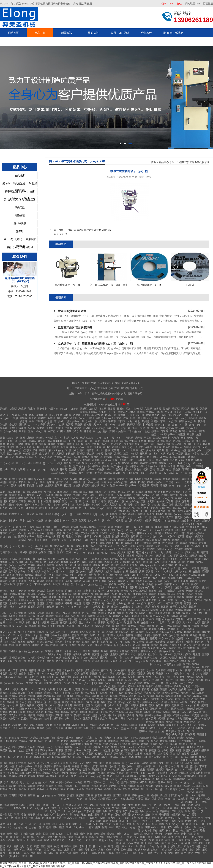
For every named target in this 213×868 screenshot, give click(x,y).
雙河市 (48, 719)
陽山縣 (177, 508)
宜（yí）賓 (178, 824)
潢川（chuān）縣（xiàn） (177, 559)
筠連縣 (77, 495)
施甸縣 (134, 457)
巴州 (174, 811)
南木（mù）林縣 (138, 757)
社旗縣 (172, 562)
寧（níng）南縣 (36, 482)
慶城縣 (103, 421)
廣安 (92, 821)
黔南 (155, 824)
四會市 (150, 514)
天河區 (80, 789)
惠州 (33, 853)
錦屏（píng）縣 (148, 466)
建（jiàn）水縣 (157, 454)
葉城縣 (199, 728)
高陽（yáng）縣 (28, 709)
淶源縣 (204, 705)
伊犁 (53, 815)
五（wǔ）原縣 (93, 776)
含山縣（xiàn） (149, 623)
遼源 (197, 805)
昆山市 (150, 642)
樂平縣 (68, 603)
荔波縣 (135, 463)
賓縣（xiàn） (151, 658)
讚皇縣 (130, 715)
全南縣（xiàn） (27, 600)
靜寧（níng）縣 (187, 421)
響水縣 (21, 642)
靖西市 (188, 763)
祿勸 (165, 460)
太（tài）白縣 (199, 441)
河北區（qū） (72, 786)
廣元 (207, 818)
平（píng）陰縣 (110, 591)
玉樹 (181, 802)
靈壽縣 (168, 715)
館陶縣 (65, 712)
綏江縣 (29, 457)
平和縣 (122, 610)
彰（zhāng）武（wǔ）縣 (14, 677)
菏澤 (20, 840)
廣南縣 (187, 447)
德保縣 (66, 766)
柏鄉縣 (4, 712)
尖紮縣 (150, 412)
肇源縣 (68, 654)
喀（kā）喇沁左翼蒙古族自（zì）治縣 (58, 674)
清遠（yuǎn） (107, 840)
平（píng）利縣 (9, 431)
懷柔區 (117, 795)
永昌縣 (31, 428)
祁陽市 (13, 530)
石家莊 (126, 853)
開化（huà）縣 (8, 632)
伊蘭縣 (173, 658)
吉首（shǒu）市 (171, 521)
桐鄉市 (206, 632)
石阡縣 (186, 470)
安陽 (177, 834)
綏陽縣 (74, 479)
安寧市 (151, 460)
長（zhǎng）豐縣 (101, 626)
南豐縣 (86, 594)
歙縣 (28, 623)
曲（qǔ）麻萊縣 (69, 409)
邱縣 (91, 712)
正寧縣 (39, 421)
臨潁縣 (87, 565)
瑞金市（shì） (148, 597)
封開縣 (160, 514)
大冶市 (121, 556)
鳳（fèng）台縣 (191, 623)
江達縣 (138, 754)
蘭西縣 (155, 645)
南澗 (89, 447)
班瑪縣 (176, 409)
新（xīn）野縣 (140, 562)
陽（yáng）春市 (122, 511)
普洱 (194, 811)
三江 (22, 773)
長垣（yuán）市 (144, 568)
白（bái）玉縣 (8, 485)
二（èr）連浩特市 (158, 773)
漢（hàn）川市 (200, 546)
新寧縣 (191, 533)
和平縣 (172, 511)
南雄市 (49, 521)
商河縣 (96, 591)
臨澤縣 (69, 425)
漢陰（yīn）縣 (74, 431)
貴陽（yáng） (99, 853)
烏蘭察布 (165, 811)
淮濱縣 (158, 559)
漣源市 (185, 521)
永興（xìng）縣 (91, 530)
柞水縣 (68, 428)
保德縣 (168, 686)
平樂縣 (95, 770)
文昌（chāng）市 (28, 508)
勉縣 (199, 434)
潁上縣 (97, 619)
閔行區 (191, 792)
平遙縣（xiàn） (18, 693)
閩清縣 (13, 616)
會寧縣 (13, 428)
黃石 (141, 827)
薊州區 (152, 782)
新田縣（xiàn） (123, 527)
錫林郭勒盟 (6, 815)
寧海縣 (184, 635)
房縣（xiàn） (173, 552)
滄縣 (80, 702)
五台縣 (67, 689)
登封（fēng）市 (78, 575)
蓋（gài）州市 (63, 677)
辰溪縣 (75, 527)
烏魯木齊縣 (77, 744)
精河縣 (32, 741)
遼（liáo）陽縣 (200, 674)
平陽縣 (139, 635)
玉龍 (188, 454)
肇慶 (152, 840)
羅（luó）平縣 (109, 460)
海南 (207, 799)
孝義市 (146, 680)
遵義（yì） (19, 846)
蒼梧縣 (70, 770)
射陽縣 (198, 638)
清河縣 (150, 722)
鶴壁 (154, 818)
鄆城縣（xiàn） (198, 575)
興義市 (138, 470)
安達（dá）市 (95, 645)
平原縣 (31, 581)
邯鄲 (89, 846)
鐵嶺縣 (150, 674)
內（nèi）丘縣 (17, 712)
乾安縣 (123, 661)
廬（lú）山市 (137, 600)
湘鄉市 (171, 536)
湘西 (147, 818)
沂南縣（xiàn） (163, 581)
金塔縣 (155, 421)
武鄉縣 (200, 693)
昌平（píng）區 (140, 795)
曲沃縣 (140, 686)
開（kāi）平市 (17, 521)
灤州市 (59, 715)
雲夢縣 (95, 549)
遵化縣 (13, 715)
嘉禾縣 (77, 530)
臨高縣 (179, 505)
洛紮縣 (106, 750)
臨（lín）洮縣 (151, 418)
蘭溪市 (74, 632)
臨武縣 (68, 530)
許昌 (197, 834)
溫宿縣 (79, 738)
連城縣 (50, 607)
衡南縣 (125, 536)
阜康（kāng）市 (140, 741)
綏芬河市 (202, 648)
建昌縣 (4, 674)
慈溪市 (157, 635)
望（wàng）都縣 (190, 705)
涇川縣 (22, 425)
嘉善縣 (66, 635)
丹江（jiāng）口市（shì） (150, 552)
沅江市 (134, 530)
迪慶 (103, 805)
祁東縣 (97, 536)
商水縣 (123, 559)
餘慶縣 (13, 479)
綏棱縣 (108, 645)
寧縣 (31, 421)
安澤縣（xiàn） (178, 683)
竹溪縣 (186, 552)
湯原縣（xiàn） (72, 651)
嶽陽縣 (168, 533)
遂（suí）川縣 (66, 597)
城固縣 (31, 438)
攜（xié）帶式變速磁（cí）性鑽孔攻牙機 (20, 184)
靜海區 (162, 782)
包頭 (91, 827)
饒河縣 (86, 654)
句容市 (107, 638)
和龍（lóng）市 (9, 661)
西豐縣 (141, 674)
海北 (161, 799)
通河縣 (103, 658)
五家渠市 (88, 719)
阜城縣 (197, 696)
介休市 (192, 689)
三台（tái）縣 (70, 501)
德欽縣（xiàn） (100, 444)
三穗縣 (200, 466)
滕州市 (32, 591)
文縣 (119, 418)
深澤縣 (140, 715)
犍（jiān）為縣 (99, 498)
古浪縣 (122, 425)
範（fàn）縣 (182, 565)
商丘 (157, 843)
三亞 (43, 846)
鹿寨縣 (46, 773)
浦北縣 (185, 766)
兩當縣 (51, 418)
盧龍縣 (157, 712)
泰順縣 (111, 635)
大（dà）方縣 (166, 473)
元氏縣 (103, 715)
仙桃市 (113, 540)
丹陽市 (126, 638)
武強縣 (31, 699)
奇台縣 (102, 741)
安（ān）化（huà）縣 (151, 530)
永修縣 (13, 603)
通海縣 (192, 457)
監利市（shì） (172, 546)
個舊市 (90, 450)
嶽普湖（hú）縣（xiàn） (162, 728)
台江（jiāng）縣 (120, 466)
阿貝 (80, 805)
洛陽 (198, 846)
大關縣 (58, 457)
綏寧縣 (200, 533)
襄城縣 (124, 565)
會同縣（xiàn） (51, 527)
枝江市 (42, 552)
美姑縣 (157, 479)
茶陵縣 (22, 540)
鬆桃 (146, 470)
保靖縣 (138, 521)
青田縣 (186, 626)
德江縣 (161, 470)
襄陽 (40, 840)
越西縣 (176, 479)
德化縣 (22, 613)
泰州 (82, 846)
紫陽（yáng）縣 (37, 431)
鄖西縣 (204, 552)
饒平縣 (136, 508)
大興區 (126, 795)
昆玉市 (25, 719)
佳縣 (130, 431)
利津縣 (23, 591)
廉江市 (170, 517)
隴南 (98, 811)
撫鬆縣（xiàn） (192, 667)
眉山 (202, 830)
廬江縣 (60, 626)
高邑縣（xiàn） (154, 715)
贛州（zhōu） (148, 846)
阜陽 (36, 846)
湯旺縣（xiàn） (149, 651)
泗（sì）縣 (51, 619)
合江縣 (169, 501)
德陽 (177, 827)
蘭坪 (146, 444)
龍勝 (143, 770)
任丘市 (185, 699)
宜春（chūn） (8, 840)
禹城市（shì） (195, 578)
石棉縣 (140, 492)
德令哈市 (42, 409)
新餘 (174, 821)
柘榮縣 (169, 603)
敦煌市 (112, 421)
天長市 (150, 619)
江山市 (181, 629)
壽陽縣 (39, 693)
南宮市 (86, 709)
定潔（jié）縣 (24, 757)
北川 (39, 501)
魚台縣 (140, 584)
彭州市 (66, 505)
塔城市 (94, 725)
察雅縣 (99, 754)
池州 (196, 830)
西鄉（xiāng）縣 (9, 438)
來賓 (38, 818)
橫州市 (64, 773)
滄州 (143, 843)
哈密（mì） (144, 808)
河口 (2, 450)
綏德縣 (155, 431)
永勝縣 (180, 454)
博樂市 (65, 741)
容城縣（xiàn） (9, 709)
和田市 (78, 728)
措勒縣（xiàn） (45, 747)
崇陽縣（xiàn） (133, 543)
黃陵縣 (40, 438)
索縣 (183, 747)
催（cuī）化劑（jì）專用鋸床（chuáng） (20, 240)
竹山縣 (195, 552)
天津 (87, 850)
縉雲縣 (177, 626)
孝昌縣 (122, 549)
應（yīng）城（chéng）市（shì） (71, 549)
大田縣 (121, 613)
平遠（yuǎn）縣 (63, 514)
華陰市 (166, 438)
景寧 (124, 626)
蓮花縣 (59, 603)
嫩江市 (136, 648)
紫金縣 (4, 514)
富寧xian (177, 447)
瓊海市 (43, 508)
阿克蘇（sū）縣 (93, 738)
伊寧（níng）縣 (201, 719)
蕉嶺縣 (49, 514)
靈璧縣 (62, 619)
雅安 (201, 811)
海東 (183, 808)
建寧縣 (76, 613)
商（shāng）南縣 (102, 428)
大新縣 (203, 760)
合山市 (31, 763)
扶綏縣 (22, 763)
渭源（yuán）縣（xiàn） (174, 418)
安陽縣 (99, 572)
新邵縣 (60, 536)
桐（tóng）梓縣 (88, 479)
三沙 (147, 799)
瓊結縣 (134, 750)
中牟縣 (144, 575)
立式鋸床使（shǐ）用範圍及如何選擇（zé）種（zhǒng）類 (95, 344)
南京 (94, 850)
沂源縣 (41, 591)
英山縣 (39, 546)
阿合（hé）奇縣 (175, 734)
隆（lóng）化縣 (123, 702)
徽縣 (59, 418)
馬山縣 (102, 773)
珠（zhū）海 (51, 853)
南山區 (178, 786)
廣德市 (91, 616)
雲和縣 (141, 626)
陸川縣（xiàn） (127, 766)
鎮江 (173, 846)
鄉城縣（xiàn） (156, 482)
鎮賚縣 (105, 661)
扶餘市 (114, 661)
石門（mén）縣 (18, 533)
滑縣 (72, 572)
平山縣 (112, 715)
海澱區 (202, 795)
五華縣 (78, 514)
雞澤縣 (83, 712)
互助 (25, 415)
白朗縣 (56, 757)
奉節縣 (88, 782)
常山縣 (22, 632)
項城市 (61, 559)
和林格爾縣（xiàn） (184, 779)
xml (199, 4)
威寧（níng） (86, 473)
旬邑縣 (142, 441)
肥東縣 (86, 626)
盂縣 (59, 696)
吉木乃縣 (151, 719)
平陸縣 (113, 689)
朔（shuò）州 (65, 815)
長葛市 (106, 565)
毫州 (83, 834)
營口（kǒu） (129, 828)
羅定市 (64, 508)
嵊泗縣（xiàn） (158, 629)
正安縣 (65, 479)
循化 (2, 415)
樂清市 (85, 635)
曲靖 (16, 837)
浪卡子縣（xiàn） (45, 750)
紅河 (122, 824)
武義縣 (110, 632)
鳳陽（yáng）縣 (165, 619)
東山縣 (141, 610)
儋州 (25, 808)
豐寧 (110, 702)
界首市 (87, 619)
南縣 (177, 530)
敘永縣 (160, 501)
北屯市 (77, 719)
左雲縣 (86, 696)
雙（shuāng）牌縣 (196, 527)
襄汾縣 (122, 686)
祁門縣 (207, 619)
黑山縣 (122, 677)
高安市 (122, 594)
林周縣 (203, 757)
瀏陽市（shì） (60, 540)
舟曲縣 (86, 415)
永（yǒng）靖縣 (9, 419)
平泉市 (88, 702)
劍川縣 (37, 447)
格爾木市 (54, 409)
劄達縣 (106, 747)
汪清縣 (192, 658)
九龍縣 (77, 485)
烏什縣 (25, 738)
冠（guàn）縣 (133, 578)
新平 (149, 457)
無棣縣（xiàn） (78, 578)
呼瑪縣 (54, 645)
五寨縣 (196, 686)
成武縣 (13, 578)
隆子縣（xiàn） (74, 750)
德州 (71, 837)
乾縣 (169, 441)
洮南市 (86, 661)
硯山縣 (90, 454)
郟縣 (125, 572)
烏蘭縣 (22, 409)
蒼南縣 (129, 635)
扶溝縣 (142, 559)
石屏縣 (143, 454)
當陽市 (51, 552)
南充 (151, 837)
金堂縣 (122, 505)
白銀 (105, 811)
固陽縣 (146, 779)
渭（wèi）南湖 (104, 837)
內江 (197, 821)
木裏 (103, 482)
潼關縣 (105, 441)
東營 (118, 827)
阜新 (32, 677)
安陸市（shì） (43, 549)
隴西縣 (193, 418)
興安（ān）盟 (130, 811)
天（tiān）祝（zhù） (105, 425)
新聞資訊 (67, 33)
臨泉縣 (132, 619)
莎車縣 (143, 731)
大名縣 (120, 712)
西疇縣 (81, 454)
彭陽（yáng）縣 (112, 744)
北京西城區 (104, 799)
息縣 (150, 559)
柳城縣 (55, 773)
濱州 (16, 834)
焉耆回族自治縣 (148, 738)
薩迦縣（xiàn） (100, 757)
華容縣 (159, 533)
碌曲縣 (58, 415)
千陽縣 (20, 444)
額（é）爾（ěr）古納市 (134, 776)
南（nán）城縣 (109, 594)
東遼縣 (51, 670)
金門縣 (13, 613)
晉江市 (207, 610)
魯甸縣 (86, 457)
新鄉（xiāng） (59, 840)
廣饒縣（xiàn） (9, 591)
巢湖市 (51, 626)
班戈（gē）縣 (171, 747)
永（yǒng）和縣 (88, 683)
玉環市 (196, 626)
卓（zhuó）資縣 (55, 776)
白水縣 (23, 441)
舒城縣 (30, 619)
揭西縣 (127, 508)
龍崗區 (159, 786)
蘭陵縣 (122, 581)
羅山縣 (29, 562)
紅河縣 (27, 450)
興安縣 (169, 770)
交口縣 (156, 680)
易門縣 (164, 457)
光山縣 (20, 562)
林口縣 (4, 651)
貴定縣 (125, 463)
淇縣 (31, 572)
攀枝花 (125, 808)
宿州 (95, 840)
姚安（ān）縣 (147, 450)
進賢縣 (87, 603)
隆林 (196, 763)
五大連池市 (176, 645)
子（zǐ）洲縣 (100, 432)
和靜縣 (134, 738)
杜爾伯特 (190, 651)
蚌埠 (207, 840)
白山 (155, 811)
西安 (123, 850)
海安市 (86, 642)
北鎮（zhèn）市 (82, 677)
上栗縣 (50, 603)
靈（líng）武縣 (8, 747)
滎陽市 (119, 575)
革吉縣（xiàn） (73, 747)
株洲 (171, 837)
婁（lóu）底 (20, 824)
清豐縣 (32, 568)
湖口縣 (198, 600)
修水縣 (22, 603)
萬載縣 (199, 594)
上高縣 (190, 594)
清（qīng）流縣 (144, 613)
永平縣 (64, 447)
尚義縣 (30, 705)
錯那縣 (60, 750)
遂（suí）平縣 (170, 556)
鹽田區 (150, 786)
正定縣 (196, 715)
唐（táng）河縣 (158, 562)
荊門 (189, 830)
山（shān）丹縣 (37, 425)
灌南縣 (58, 642)
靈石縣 (201, 689)
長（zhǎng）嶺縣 (138, 661)
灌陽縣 (151, 770)
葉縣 (141, 572)
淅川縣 (182, 562)
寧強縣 (191, 434)
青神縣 (128, 495)
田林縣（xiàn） (25, 766)
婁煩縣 (151, 696)
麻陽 (39, 527)
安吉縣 (178, 632)
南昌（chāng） (82, 853)
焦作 (32, 834)
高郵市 (135, 638)
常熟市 (171, 642)
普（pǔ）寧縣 (104, 508)
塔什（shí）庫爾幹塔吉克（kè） (101, 728)
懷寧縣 (102, 623)
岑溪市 (34, 770)
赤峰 (135, 821)
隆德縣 (135, 744)
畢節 (110, 815)
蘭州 (184, 850)
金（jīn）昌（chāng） (161, 805)
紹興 (205, 850)
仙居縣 (125, 629)
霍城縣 (161, 725)
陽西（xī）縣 (140, 511)
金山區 (154, 789)
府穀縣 (183, 431)
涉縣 (112, 712)
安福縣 (43, 597)
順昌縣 (192, 607)
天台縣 (134, 629)
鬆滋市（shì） (107, 546)
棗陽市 (188, 549)
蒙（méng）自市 (58, 450)
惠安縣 (50, 613)
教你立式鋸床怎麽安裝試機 (75, 327)
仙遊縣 (177, 613)
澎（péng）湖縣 (184, 600)
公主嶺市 (161, 670)
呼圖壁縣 (125, 741)
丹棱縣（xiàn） (142, 495)
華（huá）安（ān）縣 (105, 610)
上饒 (208, 843)
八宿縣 (90, 754)
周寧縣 (178, 603)
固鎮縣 (205, 623)
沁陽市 (60, 568)
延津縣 (67, 457)
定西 (118, 811)
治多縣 (93, 409)
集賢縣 (114, 654)
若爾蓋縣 (144, 485)
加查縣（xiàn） (92, 750)
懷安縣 (202, 702)
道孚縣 (58, 485)
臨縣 (207, 680)
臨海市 (205, 626)
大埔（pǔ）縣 (100, 514)
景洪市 (167, 447)
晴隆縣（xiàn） (105, 470)
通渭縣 (202, 418)
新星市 (4, 719)
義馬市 (59, 565)
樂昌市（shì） (62, 521)
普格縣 (22, 482)
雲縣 (34, 454)
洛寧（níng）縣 (182, 572)
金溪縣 (41, 594)
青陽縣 (117, 616)
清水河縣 (166, 779)
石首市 (140, 546)
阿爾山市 (184, 773)
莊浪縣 (201, 421)
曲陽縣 (159, 705)
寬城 (103, 702)
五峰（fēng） (74, 552)
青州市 (124, 587)
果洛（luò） (196, 799)
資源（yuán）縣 (110, 770)
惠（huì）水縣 (24, 463)
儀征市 (144, 638)
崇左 (187, 811)
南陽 (119, 843)
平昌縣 (74, 492)
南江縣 (83, 492)
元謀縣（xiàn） (120, 450)
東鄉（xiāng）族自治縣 (159, 415)
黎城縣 (22, 696)
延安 (103, 834)
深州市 (188, 696)
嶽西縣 (45, 623)
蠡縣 (151, 705)
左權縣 (76, 693)
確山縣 (202, 556)
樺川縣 (86, 651)
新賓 (182, 677)
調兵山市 (121, 674)
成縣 (126, 418)
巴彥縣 (138, 658)
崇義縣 (69, 600)
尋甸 (159, 460)
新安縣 (20, 575)
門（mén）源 (200, 412)
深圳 (31, 856)
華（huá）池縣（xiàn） (67, 421)
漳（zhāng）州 (130, 846)
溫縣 (68, 568)
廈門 (184, 853)
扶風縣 (42, 444)
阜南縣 (106, 619)
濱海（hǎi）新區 (193, 783)
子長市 (148, 438)
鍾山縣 (170, 763)
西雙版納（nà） (174, 818)
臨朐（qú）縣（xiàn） (151, 587)
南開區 (85, 786)
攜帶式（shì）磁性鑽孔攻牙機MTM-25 (90, 230)
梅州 (48, 827)
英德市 (154, 508)
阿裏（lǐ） (171, 799)
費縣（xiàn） (109, 581)
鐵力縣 (105, 651)
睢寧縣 (4, 645)
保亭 (137, 505)
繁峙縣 (51, 689)
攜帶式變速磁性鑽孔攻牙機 (194, 162)
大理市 (139, 447)
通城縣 (147, 543)
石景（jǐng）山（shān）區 (73, 799)
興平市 (115, 441)
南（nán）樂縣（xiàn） (13, 568)
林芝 (54, 808)
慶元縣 (132, 626)
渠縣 (185, 492)
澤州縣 (147, 693)
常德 (116, 837)
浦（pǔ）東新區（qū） (172, 789)
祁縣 (31, 693)
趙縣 (95, 715)
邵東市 (70, 536)
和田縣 (69, 728)
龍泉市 (116, 626)
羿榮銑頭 (20, 215)
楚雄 (39, 815)
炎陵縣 (199, 536)
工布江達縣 (41, 754)
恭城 (78, 770)
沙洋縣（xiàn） (165, 549)
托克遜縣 (201, 741)
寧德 (164, 837)
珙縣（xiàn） (90, 495)
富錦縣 (49, 651)
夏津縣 (22, 581)
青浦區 (136, 789)
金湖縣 (31, 642)
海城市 (199, 677)
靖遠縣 (22, 428)
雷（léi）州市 (157, 517)
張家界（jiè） (115, 818)
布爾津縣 (5, 725)
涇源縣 (126, 744)
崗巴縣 (148, 754)
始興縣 (119, 521)
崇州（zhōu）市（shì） (38, 505)
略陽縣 (182, 434)
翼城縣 (131, 686)
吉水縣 (116, 597)
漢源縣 (149, 492)
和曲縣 (177, 686)
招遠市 (187, 587)
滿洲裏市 (177, 776)
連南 (162, 508)
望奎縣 (164, 645)
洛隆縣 (62, 754)
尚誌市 (85, 658)
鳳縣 (2, 444)
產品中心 (40, 33)
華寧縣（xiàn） (178, 457)
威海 (88, 840)
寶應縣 (112, 492)
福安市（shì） (156, 603)
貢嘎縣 (153, 750)
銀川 (9, 846)
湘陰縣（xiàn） (145, 533)
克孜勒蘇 (183, 799)
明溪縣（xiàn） (163, 613)
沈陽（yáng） (35, 850)
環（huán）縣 (90, 421)
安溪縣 (41, 613)
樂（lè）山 (6, 837)
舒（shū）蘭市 (118, 670)
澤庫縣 (141, 412)
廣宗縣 (135, 709)
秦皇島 (160, 840)
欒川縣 (10, 575)
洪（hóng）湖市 (126, 546)
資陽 (17, 815)
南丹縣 (154, 763)
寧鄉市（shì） (42, 540)
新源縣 (142, 725)
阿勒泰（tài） (192, 802)
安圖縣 (182, 658)
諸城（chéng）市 (109, 587)
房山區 (164, 795)
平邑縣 (96, 581)
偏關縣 (159, 686)
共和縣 (102, 412)
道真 (57, 479)
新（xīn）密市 (106, 575)
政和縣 (155, 607)
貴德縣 (84, 412)
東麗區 (50, 786)
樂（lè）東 (154, 505)
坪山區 (132, 786)
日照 (76, 834)
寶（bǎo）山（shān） (76, 818)
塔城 (22, 805)
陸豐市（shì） (17, 514)
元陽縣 (118, 454)
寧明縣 (13, 763)
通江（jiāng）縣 (97, 492)
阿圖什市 (202, 734)
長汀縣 (106, 607)
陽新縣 (130, 556)
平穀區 (108, 795)
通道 (12, 527)
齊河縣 (41, 581)
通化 (148, 815)
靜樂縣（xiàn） (28, 689)
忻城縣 (73, 763)
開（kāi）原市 (107, 674)
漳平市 (41, 607)
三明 (96, 834)
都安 (88, 763)
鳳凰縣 (156, 521)
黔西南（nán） (98, 818)
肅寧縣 (38, 702)
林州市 (45, 572)
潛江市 (103, 540)
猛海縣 (157, 447)
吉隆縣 (185, 754)
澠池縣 (78, 565)
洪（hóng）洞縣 (107, 686)
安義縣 (96, 603)
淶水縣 (67, 709)
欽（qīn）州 (7, 818)
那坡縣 (57, 766)
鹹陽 (57, 846)
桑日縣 (143, 750)
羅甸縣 (67, 463)
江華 (111, 527)
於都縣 (199, 597)
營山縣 (4, 498)
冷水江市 (196, 521)
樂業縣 (39, 766)
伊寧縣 (202, 725)
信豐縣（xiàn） (101, 600)
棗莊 (98, 827)
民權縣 (108, 562)
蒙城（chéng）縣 (159, 616)
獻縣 (2, 702)
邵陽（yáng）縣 (46, 536)
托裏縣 (58, 725)
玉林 (209, 824)
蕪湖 (50, 846)
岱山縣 (172, 629)
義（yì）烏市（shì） (57, 632)
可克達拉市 (36, 719)
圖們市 (50, 661)
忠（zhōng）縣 (111, 782)
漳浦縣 (170, 610)
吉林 (111, 827)
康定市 (104, 485)
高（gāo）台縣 (55, 425)
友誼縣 (105, 654)
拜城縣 (34, 738)
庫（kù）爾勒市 (9, 741)
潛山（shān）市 (87, 623)
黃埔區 (71, 795)
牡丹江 (166, 821)
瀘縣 (177, 501)
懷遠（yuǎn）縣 (18, 626)
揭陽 (117, 846)
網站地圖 (190, 4)
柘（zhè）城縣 (79, 562)
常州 (69, 853)
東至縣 (135, 616)
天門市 (94, 540)
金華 (111, 853)
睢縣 (100, 562)
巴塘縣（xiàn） (174, 482)
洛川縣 (74, 438)
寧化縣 (130, 613)
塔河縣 (45, 645)
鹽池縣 (183, 744)
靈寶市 (50, 565)
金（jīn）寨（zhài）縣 (12, 619)
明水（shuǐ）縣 (122, 645)
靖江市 (89, 638)
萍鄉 (187, 818)
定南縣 (41, 600)
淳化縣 (133, 441)
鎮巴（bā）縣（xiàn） (164, 434)
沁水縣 (175, 693)
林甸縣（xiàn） (54, 654)
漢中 (2, 824)
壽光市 (195, 584)
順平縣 (143, 705)
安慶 (26, 840)
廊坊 (16, 850)
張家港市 (160, 642)
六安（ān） (140, 837)
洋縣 (23, 438)
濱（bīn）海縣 (8, 642)
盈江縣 (197, 444)
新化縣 (206, 521)
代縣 (59, 689)
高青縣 (50, 591)
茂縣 (2, 492)
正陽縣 (4, 559)
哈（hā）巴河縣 (164, 722)
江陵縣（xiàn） (154, 546)
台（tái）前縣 (166, 565)
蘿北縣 (142, 654)
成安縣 (129, 712)
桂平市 (147, 766)
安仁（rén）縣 (36, 530)
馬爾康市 (37, 492)
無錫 (190, 853)
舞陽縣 (96, 565)
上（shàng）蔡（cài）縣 (32, 559)
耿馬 (2, 454)
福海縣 (178, 722)
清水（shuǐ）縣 (198, 425)
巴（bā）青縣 (154, 747)
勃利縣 (13, 651)
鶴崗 (144, 805)
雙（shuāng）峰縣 (192, 524)
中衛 (131, 805)
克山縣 (4, 658)
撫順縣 (190, 677)
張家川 (140, 425)
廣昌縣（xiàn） (18, 594)
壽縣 (178, 623)
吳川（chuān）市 (138, 517)
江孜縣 (123, 757)
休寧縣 (20, 623)
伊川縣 (168, 572)
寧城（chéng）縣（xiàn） (118, 779)
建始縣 (176, 540)
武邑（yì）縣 (44, 699)
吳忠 (133, 808)
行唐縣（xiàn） (182, 715)
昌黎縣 (166, 712)
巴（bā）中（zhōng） (70, 811)
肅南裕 (88, 425)
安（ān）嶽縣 (61, 492)
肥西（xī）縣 (73, 626)
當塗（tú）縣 (167, 623)
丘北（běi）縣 (47, 454)
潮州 (168, 840)
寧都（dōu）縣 (8, 600)
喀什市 (190, 731)
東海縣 (77, 642)
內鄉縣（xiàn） (196, 562)
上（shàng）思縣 (10, 770)
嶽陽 (33, 840)
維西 (87, 444)
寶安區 (168, 786)
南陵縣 (42, 626)
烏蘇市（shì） (80, 725)
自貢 (151, 821)
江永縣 (174, 527)
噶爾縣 (96, 747)
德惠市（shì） (175, 670)
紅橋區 (59, 786)
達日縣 (157, 409)
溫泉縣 (23, 741)
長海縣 (92, 680)
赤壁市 (110, 543)
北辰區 (22, 786)
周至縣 (70, 444)
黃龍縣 (49, 438)
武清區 (13, 786)
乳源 (74, 521)
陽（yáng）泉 (136, 815)
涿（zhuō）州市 (113, 705)
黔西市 (153, 473)
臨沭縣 (68, 581)
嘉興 (62, 853)
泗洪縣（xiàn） (47, 638)
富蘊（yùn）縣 (192, 722)
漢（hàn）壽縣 (71, 533)
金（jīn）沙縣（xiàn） (135, 473)
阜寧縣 (207, 638)
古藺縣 (151, 501)
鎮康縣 (17, 454)
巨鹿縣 (153, 709)
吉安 (9, 834)
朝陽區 (139, 799)
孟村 (203, 699)
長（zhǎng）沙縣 (79, 540)
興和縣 (22, 776)
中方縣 (103, 527)
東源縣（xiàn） (158, 511)
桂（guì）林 (99, 846)
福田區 (187, 786)
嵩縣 (2, 575)
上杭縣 (96, 607)
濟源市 (140, 556)
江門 (110, 846)
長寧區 (31, 795)
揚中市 (116, 638)
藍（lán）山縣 (142, 527)
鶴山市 (4, 521)
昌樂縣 (133, 587)
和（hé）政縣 (181, 415)
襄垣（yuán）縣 (46, 696)
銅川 (184, 805)
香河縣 (118, 699)
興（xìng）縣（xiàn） (12, 683)
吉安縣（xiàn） (130, 597)
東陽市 (40, 632)
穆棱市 (173, 648)
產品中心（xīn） (168, 162)
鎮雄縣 (20, 457)
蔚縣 (22, 705)
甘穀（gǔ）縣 (163, 425)
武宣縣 (55, 763)
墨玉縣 (59, 728)
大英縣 (141, 498)
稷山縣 (155, 689)
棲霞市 (178, 587)
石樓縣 (190, 680)
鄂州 (102, 824)
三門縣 (144, 629)
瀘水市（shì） (174, 444)
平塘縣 (77, 463)
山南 (38, 805)
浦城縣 (183, 607)
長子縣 (4, 696)
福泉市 (144, 463)
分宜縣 (124, 600)
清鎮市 (111, 479)
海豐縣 (40, 514)
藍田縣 (79, 444)
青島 (47, 850)
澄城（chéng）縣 (56, 441)
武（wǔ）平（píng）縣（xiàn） (73, 607)
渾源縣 (95, 696)
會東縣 (50, 482)
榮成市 (203, 581)
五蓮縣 (184, 581)
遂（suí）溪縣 (124, 623)
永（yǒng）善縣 (44, 457)
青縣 (74, 702)
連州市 (145, 508)
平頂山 (24, 834)
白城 (142, 811)
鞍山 (157, 837)
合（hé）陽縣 (75, 441)
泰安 (194, 837)
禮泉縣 (161, 441)
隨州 (99, 821)
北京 (2, 856)
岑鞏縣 (171, 466)
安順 (181, 821)
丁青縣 (108, 754)
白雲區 (71, 789)
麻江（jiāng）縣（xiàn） (191, 463)
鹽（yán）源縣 (91, 482)
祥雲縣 (116, 447)
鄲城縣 (105, 559)
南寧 (118, 853)
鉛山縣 (199, 591)
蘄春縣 (202, 543)
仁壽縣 (165, 495)
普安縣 (119, 470)
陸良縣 (141, 460)
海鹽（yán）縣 (53, 635)
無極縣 (121, 715)
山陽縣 (87, 428)
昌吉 (149, 811)
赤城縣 (174, 702)
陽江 (43, 837)
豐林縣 (135, 651)
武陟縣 (76, 568)
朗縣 (179, 750)
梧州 (24, 818)
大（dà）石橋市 (45, 677)
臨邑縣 (50, 581)
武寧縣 (31, 603)
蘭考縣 (29, 575)
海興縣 (56, 702)
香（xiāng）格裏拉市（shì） (126, 444)
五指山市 (54, 508)
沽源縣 (39, 705)
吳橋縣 (10, 702)
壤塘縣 (164, 485)
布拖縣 (13, 482)
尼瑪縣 (141, 747)
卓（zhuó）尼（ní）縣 (104, 415)
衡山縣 (116, 536)
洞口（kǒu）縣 (8, 537)
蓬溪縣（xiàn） (183, 498)
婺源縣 (134, 591)
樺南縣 (95, 651)
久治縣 (148, 409)
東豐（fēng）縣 (65, 670)
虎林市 (169, 654)
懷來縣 (193, 702)
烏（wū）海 (201, 808)
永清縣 (127, 699)
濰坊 (178, 850)
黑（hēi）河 (159, 808)
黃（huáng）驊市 (170, 699)
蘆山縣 (121, 492)
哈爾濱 (149, 853)
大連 (157, 853)
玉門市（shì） (126, 421)
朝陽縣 (94, 674)
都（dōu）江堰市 (81, 505)
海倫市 (73, 645)
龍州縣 (4, 763)
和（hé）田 (113, 805)
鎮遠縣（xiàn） (185, 466)
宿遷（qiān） (182, 837)
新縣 (12, 562)
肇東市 (82, 645)
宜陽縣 (196, 572)
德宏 (77, 815)
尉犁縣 (181, 738)
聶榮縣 (4, 750)
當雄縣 (193, 757)
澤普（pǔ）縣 (156, 732)
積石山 (140, 415)
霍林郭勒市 (190, 776)
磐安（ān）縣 (87, 632)
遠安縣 (130, 552)
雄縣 (126, 705)
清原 (175, 677)
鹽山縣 (47, 702)
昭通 (59, 818)
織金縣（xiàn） (113, 473)
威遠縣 (131, 498)
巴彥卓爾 (89, 811)
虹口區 (4, 795)
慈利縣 (203, 530)
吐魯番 (17, 808)
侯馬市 (57, 683)
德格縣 (21, 485)
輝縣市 (112, 568)
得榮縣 (132, 482)
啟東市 (104, 642)
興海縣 (204, 409)
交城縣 (30, 683)
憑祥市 (184, 760)
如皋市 (95, 642)
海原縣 (88, 744)
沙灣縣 (162, 719)
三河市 (66, 699)
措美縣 (116, 750)
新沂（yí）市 (202, 642)
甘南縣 (32, 658)
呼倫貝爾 (164, 815)
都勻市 (153, 463)
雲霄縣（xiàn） (184, 610)
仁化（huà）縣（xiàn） (101, 521)
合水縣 (49, 421)
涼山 (23, 815)
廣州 (24, 856)
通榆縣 (95, 661)
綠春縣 (99, 454)
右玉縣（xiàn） (108, 693)
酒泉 (127, 818)
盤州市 (102, 479)
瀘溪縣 (41, 603)
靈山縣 (194, 766)
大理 (115, 824)
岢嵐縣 (187, 686)
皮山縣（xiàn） (45, 728)
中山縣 (165, 680)
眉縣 (34, 444)
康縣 (91, 418)
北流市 (94, 766)
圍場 (96, 702)
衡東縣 (106, 536)
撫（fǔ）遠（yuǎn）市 (31, 652)
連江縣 (31, 616)
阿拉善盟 (77, 808)
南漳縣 (33, 552)
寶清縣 (95, 654)
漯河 (55, 824)
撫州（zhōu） (124, 834)
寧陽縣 (47, 584)
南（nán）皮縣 (24, 702)
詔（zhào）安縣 (155, 610)
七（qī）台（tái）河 (53, 805)
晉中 (183, 834)
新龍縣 (31, 485)
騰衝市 (95, 457)
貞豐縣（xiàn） (87, 470)
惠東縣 (132, 514)
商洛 (170, 808)
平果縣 (76, 766)
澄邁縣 (188, 505)
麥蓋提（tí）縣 (186, 728)
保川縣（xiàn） (154, 572)
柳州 (201, 843)
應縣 (121, 693)
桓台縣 (59, 591)
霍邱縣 (39, 619)
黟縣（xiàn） (7, 623)
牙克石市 (166, 776)
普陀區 (13, 795)
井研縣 (86, 498)
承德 (155, 830)
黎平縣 (105, 466)
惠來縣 (117, 508)
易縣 (167, 705)
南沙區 (22, 789)
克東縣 (206, 654)
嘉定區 (191, 789)
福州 (170, 853)
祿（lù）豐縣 (103, 450)
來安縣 (198, 619)
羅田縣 (48, 546)
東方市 (4, 508)
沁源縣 (184, 693)
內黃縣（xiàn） (59, 572)
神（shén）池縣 (9, 689)
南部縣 (13, 498)
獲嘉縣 (4, 572)
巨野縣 (4, 578)
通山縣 (119, 543)
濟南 (177, 853)
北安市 (187, 645)
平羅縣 (192, 744)
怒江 (124, 805)
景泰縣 (4, 428)
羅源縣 (22, 616)
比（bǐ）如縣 (17, 751)
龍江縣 (66, 658)
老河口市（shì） (9, 552)
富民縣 (198, 460)
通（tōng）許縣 (52, 575)
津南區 (31, 786)
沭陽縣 (70, 638)
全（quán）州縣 (184, 770)
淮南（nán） (152, 827)
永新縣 (34, 597)
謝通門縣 (66, 757)
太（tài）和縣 (119, 619)
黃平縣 (21, 470)
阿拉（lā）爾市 (117, 719)
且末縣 (162, 738)
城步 (183, 533)
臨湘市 (94, 533)
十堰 (202, 824)
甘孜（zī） (6, 808)
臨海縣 (31, 712)
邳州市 (189, 642)
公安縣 (186, 546)
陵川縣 (157, 693)
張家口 (63, 837)
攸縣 (30, 540)
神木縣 (88, 431)
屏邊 (35, 450)
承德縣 (165, 702)
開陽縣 (139, 479)
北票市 (31, 674)
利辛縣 (144, 616)
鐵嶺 (106, 821)
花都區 (31, 789)
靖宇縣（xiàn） (192, 664)
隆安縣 (111, 773)
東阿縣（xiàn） (151, 578)
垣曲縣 (129, 689)
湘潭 (190, 834)
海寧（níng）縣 (34, 635)
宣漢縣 (4, 495)
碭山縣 (78, 619)
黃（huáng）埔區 (56, 789)
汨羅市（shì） (108, 533)
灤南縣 (50, 715)
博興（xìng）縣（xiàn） (54, 578)
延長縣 (157, 438)
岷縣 (132, 418)
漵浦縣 (65, 527)
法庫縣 (110, 680)
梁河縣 (206, 444)
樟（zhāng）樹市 (138, 594)
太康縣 (95, 559)
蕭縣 (70, 619)
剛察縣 (168, 412)
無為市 (33, 626)
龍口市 (206, 587)
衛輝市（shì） (126, 568)
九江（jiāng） (76, 840)
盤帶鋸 (20, 231)
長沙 (73, 850)
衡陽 (2, 846)
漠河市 (63, 645)
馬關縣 (60, 454)
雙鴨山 (116, 808)
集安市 (206, 667)
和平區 (113, 786)
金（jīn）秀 (43, 763)
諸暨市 (140, 632)
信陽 (47, 840)
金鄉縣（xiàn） (126, 584)
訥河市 (187, 654)
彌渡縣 (97, 447)
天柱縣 (162, 466)
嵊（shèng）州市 (125, 632)
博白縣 (113, 766)
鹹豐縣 (140, 540)
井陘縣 (205, 715)
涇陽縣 (177, 441)
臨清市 (111, 578)
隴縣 (28, 444)
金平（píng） (14, 450)
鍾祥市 (151, 549)
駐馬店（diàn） (194, 840)
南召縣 (41, 565)
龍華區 (141, 786)
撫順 (89, 834)
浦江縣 (100, 632)
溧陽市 (180, 642)
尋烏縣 (171, 597)
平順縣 (31, 696)
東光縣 (66, 702)
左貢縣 (80, 754)
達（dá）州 (144, 830)
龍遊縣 (190, 629)
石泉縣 (61, 431)
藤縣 (62, 770)
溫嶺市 (116, 629)
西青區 (41, 786)
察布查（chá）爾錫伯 (179, 719)
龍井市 (23, 661)
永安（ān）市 (63, 613)
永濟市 (95, 689)
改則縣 (59, 747)
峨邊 (39, 498)
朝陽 (124, 815)
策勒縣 (22, 728)
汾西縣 (67, 683)
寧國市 (50, 616)
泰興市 (80, 638)
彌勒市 (43, 450)
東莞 (67, 850)
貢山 (153, 444)
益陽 (161, 824)
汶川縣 (27, 492)
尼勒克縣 (104, 725)
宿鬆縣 (64, 623)
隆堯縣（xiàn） (196, 709)
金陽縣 (4, 482)
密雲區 (99, 795)
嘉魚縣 (156, 543)
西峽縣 (23, 565)
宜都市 (61, 552)
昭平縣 (179, 763)
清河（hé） (107, 709)
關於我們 (93, 33)
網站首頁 (13, 33)
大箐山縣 (124, 651)
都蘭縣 (13, 409)
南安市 (198, 610)
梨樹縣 (95, 670)
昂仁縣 (77, 757)
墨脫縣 (205, 750)
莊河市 (71, 680)
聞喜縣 (164, 689)
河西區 (95, 786)
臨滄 (190, 808)
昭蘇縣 (133, 725)
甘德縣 (167, 409)
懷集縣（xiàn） (174, 514)
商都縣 (31, 776)
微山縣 (150, 584)
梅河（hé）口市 (9, 670)
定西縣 (49, 709)
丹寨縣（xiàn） (167, 463)
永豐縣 (89, 597)
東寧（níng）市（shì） (154, 648)
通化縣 (42, 670)
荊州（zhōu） (140, 840)
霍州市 (48, 683)
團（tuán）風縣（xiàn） (84, 546)
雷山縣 (67, 466)
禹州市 (115, 565)
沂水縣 (131, 581)
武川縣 (156, 779)
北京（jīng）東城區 (123, 799)
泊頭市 (195, 699)
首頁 (154, 162)
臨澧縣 (51, 533)
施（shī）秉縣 (8, 470)
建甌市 (115, 607)
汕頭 (2, 850)
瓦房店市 (81, 680)
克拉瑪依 (176, 815)
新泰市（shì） (25, 584)
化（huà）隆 (14, 415)
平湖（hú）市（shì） (12, 635)
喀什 (112, 811)
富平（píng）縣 (189, 438)
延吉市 (59, 661)
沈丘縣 (114, 559)
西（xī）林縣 (7, 766)
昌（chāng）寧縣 (110, 457)
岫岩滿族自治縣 (38, 680)
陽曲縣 (160, 696)
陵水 (144, 505)
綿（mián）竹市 (88, 501)
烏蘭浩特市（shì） (201, 773)
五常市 (76, 658)
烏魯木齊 (189, 846)
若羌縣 (171, 738)
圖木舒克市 (101, 719)
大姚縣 (134, 450)
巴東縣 (166, 540)
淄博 (194, 843)
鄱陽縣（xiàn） (157, 591)
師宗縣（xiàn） (127, 460)
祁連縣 (187, 412)
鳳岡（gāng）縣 (37, 479)
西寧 (69, 834)
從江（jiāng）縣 (82, 466)
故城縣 (4, 699)
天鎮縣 (123, 696)
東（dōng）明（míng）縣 (164, 575)
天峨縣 (145, 763)
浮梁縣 (78, 603)
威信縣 (205, 454)
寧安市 (182, 648)
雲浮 (194, 815)
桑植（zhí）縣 (189, 530)
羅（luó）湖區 (200, 786)
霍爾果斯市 (173, 725)
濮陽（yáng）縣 (148, 565)
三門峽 (143, 821)
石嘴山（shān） (92, 808)
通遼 (83, 815)
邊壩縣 (53, 754)
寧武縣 (42, 689)
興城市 (207, 670)
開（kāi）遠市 (77, 450)
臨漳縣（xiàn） (143, 712)
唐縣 (41, 709)
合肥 (204, 853)
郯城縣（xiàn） (145, 581)
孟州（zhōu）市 (46, 568)
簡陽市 (10, 505)
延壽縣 (94, 658)
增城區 (4, 789)
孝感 (91, 837)
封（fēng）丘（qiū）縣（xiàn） (172, 568)
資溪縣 (32, 594)
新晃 (32, 527)
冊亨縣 (63, 470)
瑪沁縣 (185, 409)
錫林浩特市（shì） (136, 773)
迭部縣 (77, 415)
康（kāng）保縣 (54, 705)
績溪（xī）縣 (72, 616)
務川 (50, 479)
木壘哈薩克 (77, 741)
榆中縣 (41, 428)
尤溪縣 (111, 613)
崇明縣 (173, 460)
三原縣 (186, 441)
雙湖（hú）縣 (128, 747)
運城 (78, 837)
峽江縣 (107, 597)
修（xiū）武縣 (99, 568)
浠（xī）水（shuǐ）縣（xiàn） (17, 546)
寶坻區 (4, 786)
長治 (175, 830)
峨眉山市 (23, 498)
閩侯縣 (41, 616)
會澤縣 (87, 460)
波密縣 (196, 750)
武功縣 (124, 441)
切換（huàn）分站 (172, 4)
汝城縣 (58, 530)
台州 (198, 850)
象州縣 (64, 763)
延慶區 (80, 795)
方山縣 (174, 680)
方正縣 (164, 658)
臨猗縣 (182, 689)
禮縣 (66, 418)
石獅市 (4, 613)
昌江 (164, 505)
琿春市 (32, 661)
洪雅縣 (156, 495)
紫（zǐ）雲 (181, 473)
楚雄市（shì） (196, 450)
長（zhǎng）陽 (91, 553)
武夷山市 (125, 607)
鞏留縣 (152, 725)
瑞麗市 (10, 447)
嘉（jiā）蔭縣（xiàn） (171, 651)
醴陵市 (190, 536)
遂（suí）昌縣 (164, 626)
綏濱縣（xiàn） (128, 654)
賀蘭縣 (22, 747)
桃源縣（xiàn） (37, 533)
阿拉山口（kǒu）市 (49, 741)
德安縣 (4, 603)
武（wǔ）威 (36, 808)
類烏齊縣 (119, 754)
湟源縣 (40, 415)
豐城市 (153, 594)
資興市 (22, 530)
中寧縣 (97, 744)
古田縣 (23, 607)
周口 (128, 840)
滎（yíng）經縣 (163, 492)
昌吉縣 (155, 741)
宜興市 (26, 645)
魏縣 (57, 712)
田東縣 (85, 766)
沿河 (153, 470)
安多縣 (200, 747)
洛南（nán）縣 (140, 428)
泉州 (134, 853)
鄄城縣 (184, 575)
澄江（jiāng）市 (63, 460)
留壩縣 (201, 431)
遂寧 (194, 818)
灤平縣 (137, 702)
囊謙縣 (84, 409)
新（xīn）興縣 (87, 508)
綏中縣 (13, 674)
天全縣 (130, 492)
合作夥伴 (146, 33)
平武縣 (31, 501)
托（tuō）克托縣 (9, 782)
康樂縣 (23, 418)
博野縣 (134, 705)
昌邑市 (159, 584)
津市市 (4, 533)
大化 (81, 763)
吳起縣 (129, 438)
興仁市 (129, 470)
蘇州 (116, 850)
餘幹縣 (171, 591)
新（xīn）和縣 (47, 738)
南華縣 (160, 450)
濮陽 (2, 834)
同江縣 (58, 651)
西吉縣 (145, 744)
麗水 (84, 837)
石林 (181, 460)
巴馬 (95, 763)
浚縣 (37, 572)
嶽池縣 (49, 495)
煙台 (191, 850)
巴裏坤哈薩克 (186, 741)
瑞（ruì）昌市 (165, 600)
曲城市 (56, 584)
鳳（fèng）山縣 (131, 763)
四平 (203, 821)
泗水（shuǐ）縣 (89, 585)
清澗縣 (113, 431)
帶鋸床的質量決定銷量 (72, 311)
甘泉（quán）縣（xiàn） (110, 438)
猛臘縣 (148, 447)
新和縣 (144, 709)
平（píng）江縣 (126, 533)
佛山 (60, 850)
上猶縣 (78, 600)
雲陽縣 (97, 782)
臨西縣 (95, 709)
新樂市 (68, 715)
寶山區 (200, 789)
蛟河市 (141, 670)
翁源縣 (82, 521)
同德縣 (93, 412)
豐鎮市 (4, 776)
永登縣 (59, 428)
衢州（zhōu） (57, 834)
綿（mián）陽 (176, 843)
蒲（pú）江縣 (100, 505)
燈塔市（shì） (182, 674)
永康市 (31, 632)
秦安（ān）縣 (180, 425)
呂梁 (88, 824)
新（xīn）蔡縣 (153, 556)
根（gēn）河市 (111, 776)
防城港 (114, 821)
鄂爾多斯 (53, 837)
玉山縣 (4, 594)
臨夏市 (42, 418)
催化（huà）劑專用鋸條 (20, 247)
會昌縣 (180, 597)
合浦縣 (25, 770)
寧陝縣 (52, 431)
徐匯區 (62, 795)
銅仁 (182, 830)
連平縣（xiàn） (186, 511)
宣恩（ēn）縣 (153, 540)
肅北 (138, 421)
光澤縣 (174, 607)
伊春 (138, 805)
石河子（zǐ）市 (136, 719)
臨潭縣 (122, 415)
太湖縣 (73, 623)
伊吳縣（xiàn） (169, 741)
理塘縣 (188, 482)
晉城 (158, 821)
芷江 (25, 527)
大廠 (92, 699)
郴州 (68, 824)
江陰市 (36, 645)
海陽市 (169, 587)
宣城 (69, 827)
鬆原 (141, 818)
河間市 (155, 699)
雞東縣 (178, 654)
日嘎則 (30, 805)
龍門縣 (123, 514)
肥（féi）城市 (8, 584)
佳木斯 (186, 815)
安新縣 (175, 705)
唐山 (180, 846)
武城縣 (13, 581)
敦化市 (41, 661)
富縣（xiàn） (87, 438)
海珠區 (89, 789)
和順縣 (66, 693)
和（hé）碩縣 (121, 738)
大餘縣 (87, 600)
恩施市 (200, 540)
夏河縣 (49, 415)
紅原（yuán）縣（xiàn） (124, 485)
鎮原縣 (23, 421)
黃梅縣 (193, 543)
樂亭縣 (41, 715)
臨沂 (171, 850)
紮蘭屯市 (154, 776)
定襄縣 (77, 689)
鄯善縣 (65, 744)
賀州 (155, 815)
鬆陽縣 (150, 626)
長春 (141, 853)
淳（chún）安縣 (9, 638)
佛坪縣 (192, 431)
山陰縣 (129, 693)
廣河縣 (194, 415)
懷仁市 (94, 693)
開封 (75, 824)
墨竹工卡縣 (155, 757)
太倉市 (141, 642)
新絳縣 (145, 689)
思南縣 (177, 470)
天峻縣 (4, 409)
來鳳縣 (131, 540)
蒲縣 (75, 683)
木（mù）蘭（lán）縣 (121, 658)
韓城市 (175, 438)
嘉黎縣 (29, 750)
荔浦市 (86, 770)
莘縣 (164, 578)
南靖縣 (132, 610)
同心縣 (174, 744)
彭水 (23, 782)
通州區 (155, 795)
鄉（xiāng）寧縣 (133, 683)
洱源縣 (46, 447)
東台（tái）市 (166, 638)
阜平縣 (58, 709)
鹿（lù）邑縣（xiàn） (78, 559)
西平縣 (51, 559)
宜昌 (150, 843)
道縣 (182, 527)
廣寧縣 (188, 514)
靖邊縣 (174, 431)
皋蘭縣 (50, 428)
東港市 (140, 677)
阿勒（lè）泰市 (20, 725)
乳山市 (193, 581)
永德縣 (26, 454)
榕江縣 (96, 466)
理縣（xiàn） (14, 492)
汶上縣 (103, 584)
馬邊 (33, 498)
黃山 (82, 824)
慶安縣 (136, 645)
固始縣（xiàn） (202, 559)
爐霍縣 (49, 485)
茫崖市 (31, 409)
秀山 (45, 782)
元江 (142, 457)
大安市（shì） (73, 661)
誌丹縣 (138, 438)
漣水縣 (49, 642)
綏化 (161, 818)
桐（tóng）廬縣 (28, 638)
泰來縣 (41, 658)
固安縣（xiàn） (141, 699)
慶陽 (181, 811)
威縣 (118, 709)
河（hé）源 (35, 824)
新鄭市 (92, 575)
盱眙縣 (40, 642)
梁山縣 (75, 584)
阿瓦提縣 (14, 738)
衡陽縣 (134, 536)
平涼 (61, 808)
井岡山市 (24, 597)
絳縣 (137, 689)
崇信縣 (4, 425)
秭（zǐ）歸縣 (108, 553)
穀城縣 (24, 552)
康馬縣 (37, 757)
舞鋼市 (118, 572)
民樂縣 (79, 425)
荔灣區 (108, 789)
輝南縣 (32, 670)
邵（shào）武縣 (141, 607)
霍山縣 (184, 616)
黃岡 (201, 837)
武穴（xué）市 (170, 543)
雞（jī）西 (50, 811)
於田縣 (13, 728)
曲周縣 (49, 712)
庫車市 (70, 738)
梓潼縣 (47, 501)
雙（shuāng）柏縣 (176, 450)
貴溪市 (115, 600)
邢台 (174, 840)
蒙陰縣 (78, 581)
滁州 (181, 840)
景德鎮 (111, 834)
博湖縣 (108, 738)
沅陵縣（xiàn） (89, 527)
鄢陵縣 (133, 565)
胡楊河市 (14, 719)
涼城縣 (13, 776)
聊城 (55, 827)
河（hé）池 (48, 818)
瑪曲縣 (67, 415)
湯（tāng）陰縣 (85, 572)
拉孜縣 (86, 757)
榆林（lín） (6, 827)
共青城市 (151, 600)
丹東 (23, 837)
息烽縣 (130, 479)
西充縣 (183, 495)
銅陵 (162, 830)
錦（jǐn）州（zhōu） (26, 828)
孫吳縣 (196, 645)
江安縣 (118, 495)
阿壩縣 (154, 485)
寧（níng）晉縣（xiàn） (172, 709)
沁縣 (192, 693)
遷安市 (4, 715)
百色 (117, 815)
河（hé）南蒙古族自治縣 (122, 412)
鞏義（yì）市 (132, 575)
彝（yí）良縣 (7, 457)
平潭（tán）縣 (199, 613)
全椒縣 (189, 619)
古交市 (141, 696)
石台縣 (126, 616)
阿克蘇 (107, 808)
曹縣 (28, 578)
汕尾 (195, 824)
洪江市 (4, 527)
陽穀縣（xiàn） (177, 578)
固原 (47, 808)
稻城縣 (142, 482)
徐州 (2, 853)
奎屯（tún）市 (188, 725)
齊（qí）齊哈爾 (164, 834)
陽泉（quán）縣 (9, 705)
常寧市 (79, 536)
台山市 (30, 521)
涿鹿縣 (183, 702)
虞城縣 (65, 562)
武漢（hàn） (105, 850)
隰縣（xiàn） (106, 683)
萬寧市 (13, 508)
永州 (168, 824)
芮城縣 (104, 689)
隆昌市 (113, 498)
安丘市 (185, 584)
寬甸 (148, 677)
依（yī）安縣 (54, 658)
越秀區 (99, 789)
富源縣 (96, 460)
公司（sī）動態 (120, 33)
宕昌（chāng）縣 (105, 418)
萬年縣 (143, 591)
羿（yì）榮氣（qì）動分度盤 (20, 199)
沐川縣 (47, 498)
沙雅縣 (61, 738)
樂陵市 (4, 581)
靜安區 (22, 795)
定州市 (99, 705)
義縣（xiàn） (109, 677)
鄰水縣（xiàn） (35, 495)
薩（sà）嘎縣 (161, 754)
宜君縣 (61, 444)
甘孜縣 (40, 485)
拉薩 (45, 834)
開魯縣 (202, 776)
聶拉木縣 (175, 754)
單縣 (21, 578)
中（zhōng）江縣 (136, 501)
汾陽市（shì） (133, 680)
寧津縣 (59, 581)
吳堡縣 (122, 431)
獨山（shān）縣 (91, 463)
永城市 (38, 562)
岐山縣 (52, 444)
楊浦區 (200, 792)
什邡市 (102, 501)
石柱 (52, 782)
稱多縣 (102, 409)
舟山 (123, 837)
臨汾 (62, 827)
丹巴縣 (86, 485)
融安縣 (37, 773)
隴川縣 (188, 444)
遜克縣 (206, 645)
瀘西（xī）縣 (131, 454)
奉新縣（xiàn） (9, 597)
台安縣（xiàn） (57, 680)
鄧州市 (117, 562)
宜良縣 (189, 460)
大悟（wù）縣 (109, 549)
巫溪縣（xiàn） (65, 782)
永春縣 (31, 613)
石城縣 (162, 597)
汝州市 (108, 572)
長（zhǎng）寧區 (47, 796)
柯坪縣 (4, 738)
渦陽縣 (174, 616)
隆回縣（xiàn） (27, 536)
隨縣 (102, 543)
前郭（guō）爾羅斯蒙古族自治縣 (168, 661)
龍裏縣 (37, 463)
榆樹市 (189, 670)
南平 (163, 827)
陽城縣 (166, 693)
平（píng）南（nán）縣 (166, 766)
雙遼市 (79, 670)
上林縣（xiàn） (88, 773)
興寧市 (113, 514)
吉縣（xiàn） (151, 683)
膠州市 (87, 591)
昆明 (197, 853)
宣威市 (77, 460)
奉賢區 (126, 789)
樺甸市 (132, 670)
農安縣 (198, 670)
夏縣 (121, 689)
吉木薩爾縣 (91, 741)
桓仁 (155, 677)
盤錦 (42, 827)
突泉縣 (173, 773)
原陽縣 (205, 568)
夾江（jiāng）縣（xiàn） (66, 498)
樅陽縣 (111, 623)
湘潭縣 (181, 536)
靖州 (18, 527)
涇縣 (83, 616)
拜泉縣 (196, 654)
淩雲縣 (48, 766)
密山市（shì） (155, 654)
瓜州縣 (146, 421)
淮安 (30, 846)
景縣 (205, 696)
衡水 (169, 830)
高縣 (101, 495)
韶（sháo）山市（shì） (153, 536)
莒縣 (176, 581)
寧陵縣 (92, 562)
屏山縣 (58, 495)
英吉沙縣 (171, 731)
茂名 (61, 824)
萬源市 (177, 492)
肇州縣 (77, 654)
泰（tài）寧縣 (89, 613)
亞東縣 (195, 754)
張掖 (176, 808)
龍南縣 (50, 600)
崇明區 (117, 789)
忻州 (95, 824)
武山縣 (149, 425)
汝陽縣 (206, 572)
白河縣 (154, 428)
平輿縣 (13, 559)
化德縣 (41, 776)
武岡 (176, 533)
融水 (29, 773)
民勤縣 (131, 425)
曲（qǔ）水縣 (171, 757)
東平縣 (38, 584)
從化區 (13, 789)
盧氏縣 (69, 565)
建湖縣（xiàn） (184, 638)
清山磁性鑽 (20, 223)
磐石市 (104, 670)
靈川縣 (198, 770)
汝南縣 (184, 556)
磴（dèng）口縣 (75, 776)
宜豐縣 (180, 594)
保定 (23, 850)
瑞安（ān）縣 (98, 635)
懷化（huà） (80, 827)
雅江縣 (67, 485)
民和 (32, 415)
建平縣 (84, 674)
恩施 (129, 824)
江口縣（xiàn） (59, 473)
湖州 (160, 846)
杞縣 (65, 575)
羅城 (108, 763)
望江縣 (54, 623)
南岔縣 (114, 651)
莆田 (187, 843)
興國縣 (190, 597)
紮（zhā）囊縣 (166, 750)
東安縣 (4, 530)
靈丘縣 (105, 696)
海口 (9, 850)
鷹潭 (18, 818)
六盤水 (189, 821)
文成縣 (120, 635)
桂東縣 (49, 530)
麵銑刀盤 (20, 207)
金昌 (177, 805)
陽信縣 (92, 578)
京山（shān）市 (136, 549)
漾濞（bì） (127, 447)
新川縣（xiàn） (18, 572)
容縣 (2, 505)
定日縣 (114, 757)
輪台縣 (190, 738)
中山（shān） (14, 853)
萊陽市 (197, 587)
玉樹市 (121, 409)
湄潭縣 (22, 479)
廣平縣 (74, 712)
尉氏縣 (38, 575)
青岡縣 (145, 645)
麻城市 (184, 543)
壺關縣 (13, 696)
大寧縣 (118, 683)
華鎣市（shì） (17, 495)
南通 (40, 853)
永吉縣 (150, 670)
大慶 (129, 837)
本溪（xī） (165, 677)
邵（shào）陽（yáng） (194, 827)
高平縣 (138, 693)
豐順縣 (87, 514)
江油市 (22, 501)
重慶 (130, 850)
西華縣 (132, 559)
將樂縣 (102, 613)
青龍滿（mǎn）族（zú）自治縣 (189, 712)
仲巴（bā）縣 (8, 757)
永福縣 (160, 770)
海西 (67, 808)
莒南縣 (87, 581)
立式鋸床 (20, 176)
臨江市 (192, 661)
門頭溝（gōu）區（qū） (183, 795)
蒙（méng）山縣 (49, 770)
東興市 (203, 766)
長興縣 (188, 632)
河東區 (104, 786)
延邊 (9, 824)
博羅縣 (141, 514)
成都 (164, 850)
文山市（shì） (200, 447)
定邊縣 (164, 431)
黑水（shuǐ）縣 (178, 486)
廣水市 (94, 543)
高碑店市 (79, 705)
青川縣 (4, 501)
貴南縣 (194, 409)
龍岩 (170, 827)
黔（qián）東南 (142, 824)
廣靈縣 (114, 696)
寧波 (53, 850)
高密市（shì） (172, 584)
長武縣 (152, 441)
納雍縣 (99, 473)
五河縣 (4, 626)
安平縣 (13, 699)
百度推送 (208, 4)
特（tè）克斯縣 (119, 725)
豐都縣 (134, 782)
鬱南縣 (73, 508)
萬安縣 (53, 597)
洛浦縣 (31, 728)
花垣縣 (147, 521)
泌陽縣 (193, 556)
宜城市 (179, 549)
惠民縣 (101, 578)
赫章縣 (73, 473)
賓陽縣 (74, 773)
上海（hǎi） (13, 856)
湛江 (164, 843)
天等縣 (193, 760)
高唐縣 (120, 578)
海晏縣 (178, 412)
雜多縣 (111, 409)
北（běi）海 (147, 834)
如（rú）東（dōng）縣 (122, 642)
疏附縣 (181, 731)
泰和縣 (79, 597)
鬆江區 (145, 789)
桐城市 (36, 623)
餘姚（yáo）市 (171, 635)
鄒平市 (36, 578)
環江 (102, 763)
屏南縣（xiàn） (9, 607)
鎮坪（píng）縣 (188, 428)
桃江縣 (169, 530)
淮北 (39, 834)
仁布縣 (47, 757)
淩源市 (22, 674)
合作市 (131, 415)
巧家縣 (76, 457)
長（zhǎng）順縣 (52, 463)
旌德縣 (59, 616)
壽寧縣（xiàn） (192, 603)
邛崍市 (20, 505)
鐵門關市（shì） (63, 719)
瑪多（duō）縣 (134, 409)
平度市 (78, 591)
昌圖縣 (132, 674)
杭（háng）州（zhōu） (147, 850)
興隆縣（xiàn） (151, 702)
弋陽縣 (180, 591)
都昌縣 (207, 600)
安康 (90, 815)
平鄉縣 (125, 709)
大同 (109, 824)
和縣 (136, 623)
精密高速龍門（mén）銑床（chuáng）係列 (20, 192)
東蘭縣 (116, 763)
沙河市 (77, 709)
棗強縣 (57, 699)
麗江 (97, 815)
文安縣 (100, 699)
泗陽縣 (61, 638)
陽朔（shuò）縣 (9, 773)
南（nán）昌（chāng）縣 (116, 603)
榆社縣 (85, 693)
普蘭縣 (115, 747)
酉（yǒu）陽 (34, 783)
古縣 (191, 683)
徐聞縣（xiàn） (184, 517)
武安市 (40, 712)
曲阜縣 (66, 584)
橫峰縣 (190, 591)
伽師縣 (143, 728)
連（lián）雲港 (131, 843)
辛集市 (87, 715)
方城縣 (32, 565)
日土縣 (87, 747)
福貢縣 (161, 444)
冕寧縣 (185, 479)
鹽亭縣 (57, 501)
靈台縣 (13, 425)
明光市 (141, 619)
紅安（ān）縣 (61, 546)
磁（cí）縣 (102, 712)
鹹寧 (189, 824)
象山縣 (194, 635)
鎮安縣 (78, 428)
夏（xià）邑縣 (51, 562)
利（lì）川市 (188, 540)
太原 (26, 853)
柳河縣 (23, 670)
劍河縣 (134, 466)
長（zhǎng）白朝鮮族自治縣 (166, 664)
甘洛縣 (167, 479)
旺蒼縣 (13, 501)
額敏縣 (67, 725)
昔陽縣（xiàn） (53, 693)
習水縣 (4, 479)
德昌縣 (77, 482)
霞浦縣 (32, 607)
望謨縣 (73, 470)
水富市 (196, 454)
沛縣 (12, 645)
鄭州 (80, 850)
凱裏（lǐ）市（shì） (38, 470)
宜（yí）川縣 (62, 438)
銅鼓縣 (162, 594)
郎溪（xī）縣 (104, 616)
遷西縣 (31, 715)
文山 (46, 815)
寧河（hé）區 (175, 782)
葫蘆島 (47, 824)
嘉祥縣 (112, 584)
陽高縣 (132, 696)
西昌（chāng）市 (117, 482)
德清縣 (197, 632)
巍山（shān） (78, 447)
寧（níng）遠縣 (160, 527)
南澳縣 (40, 521)
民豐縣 (4, 728)
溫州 (163, 853)
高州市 (123, 517)
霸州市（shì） (79, 699)
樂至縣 (48, 492)
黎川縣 (95, 594)
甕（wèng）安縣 (111, 463)
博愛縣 (86, 568)
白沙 (171, 505)
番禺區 (41, 789)
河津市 (86, 689)
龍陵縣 (125, 457)
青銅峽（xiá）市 (159, 744)
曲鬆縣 (125, 750)
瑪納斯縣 (113, 741)
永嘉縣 (148, 635)
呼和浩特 (66, 846)
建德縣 (203, 635)
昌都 (204, 802)
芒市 (2, 447)
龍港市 (75, 635)
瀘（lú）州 (33, 837)
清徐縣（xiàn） (174, 696)
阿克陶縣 (190, 734)
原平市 (150, 686)
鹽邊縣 (185, 501)
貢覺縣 (129, 754)
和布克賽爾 (37, 725)
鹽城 (166, 846)
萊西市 (69, 591)
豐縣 (18, 645)
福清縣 (186, 613)
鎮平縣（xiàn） (9, 565)
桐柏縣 (127, 562)
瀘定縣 (95, 485)
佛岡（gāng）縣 (191, 508)
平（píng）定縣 (72, 696)
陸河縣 (31, 514)
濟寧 (75, 846)
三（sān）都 (7, 463)
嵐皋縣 (23, 431)
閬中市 (174, 495)
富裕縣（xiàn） (18, 658)
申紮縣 (191, 747)
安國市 (89, 705)
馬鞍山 (120, 840)
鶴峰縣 (122, 540)
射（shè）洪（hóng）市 (160, 498)
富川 (162, 763)
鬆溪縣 (165, 607)
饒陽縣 (22, 699)
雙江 (9, 454)
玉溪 (31, 818)
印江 (169, 470)
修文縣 (121, 479)
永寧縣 (31, 747)
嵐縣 (182, 680)
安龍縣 (54, 470)
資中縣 (122, 498)
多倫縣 (120, 773)
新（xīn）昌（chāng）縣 (159, 632)
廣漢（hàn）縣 (116, 501)
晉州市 (78, 715)
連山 (169, 508)
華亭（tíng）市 (169, 421)
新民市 (101, 680)
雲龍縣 (55, 447)
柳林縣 (199, 680)
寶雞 (136, 834)
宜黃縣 (50, 594)
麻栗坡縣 (70, 454)
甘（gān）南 (92, 805)
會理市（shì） (64, 482)
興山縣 (121, 552)
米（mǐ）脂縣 (142, 432)
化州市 (113, 517)
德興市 (125, 591)
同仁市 (159, 412)
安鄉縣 (85, 533)
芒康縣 (71, 754)
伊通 (87, 670)
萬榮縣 (173, 689)
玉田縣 (22, 715)
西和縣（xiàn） (79, 418)
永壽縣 (4, 616)
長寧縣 (109, 495)
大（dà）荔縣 (92, 441)
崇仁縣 (76, 594)
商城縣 (4, 562)
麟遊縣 (10, 444)
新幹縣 (98, 597)
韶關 (105, 827)
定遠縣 (179, 619)
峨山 (156, 457)
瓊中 (130, 505)
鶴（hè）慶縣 (24, 447)
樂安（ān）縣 (63, 594)
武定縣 (170, 454)
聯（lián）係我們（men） (173, 37)
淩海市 (96, 677)
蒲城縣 (32, 441)
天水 (201, 818)
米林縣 (29, 754)
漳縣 (139, 418)
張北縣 (68, 705)
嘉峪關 (31, 815)
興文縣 (68, 495)
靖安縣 (171, 594)
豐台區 (93, 799)
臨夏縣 (33, 418)
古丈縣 (129, 521)
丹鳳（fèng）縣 (122, 428)
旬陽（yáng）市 (169, 428)
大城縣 (109, 699)
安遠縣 (59, 600)
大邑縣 (113, 505)
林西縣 (137, 779)
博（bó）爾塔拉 (9, 805)
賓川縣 (107, 447)
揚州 (205, 846)
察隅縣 (187, 750)
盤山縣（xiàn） (164, 674)
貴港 (104, 815)
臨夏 (191, 805)
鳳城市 (131, 677)
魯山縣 (133, 572)
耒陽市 (88, 536)
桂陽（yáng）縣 (119, 530)
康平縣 (120, 680)
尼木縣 (184, 757)
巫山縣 (79, 782)
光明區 (122, 786)
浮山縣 (164, 683)
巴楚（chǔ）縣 (129, 728)
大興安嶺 (71, 805)
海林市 (191, 648)
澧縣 (59, 533)
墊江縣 (125, 782)
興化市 (98, 638)
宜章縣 (105, 530)
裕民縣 (48, 725)
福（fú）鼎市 (139, 603)
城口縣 (143, 782)
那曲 (154, 799)
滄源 (208, 450)
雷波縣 (148, 479)
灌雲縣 (67, 642)
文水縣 (39, 683)
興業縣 (103, 766)
